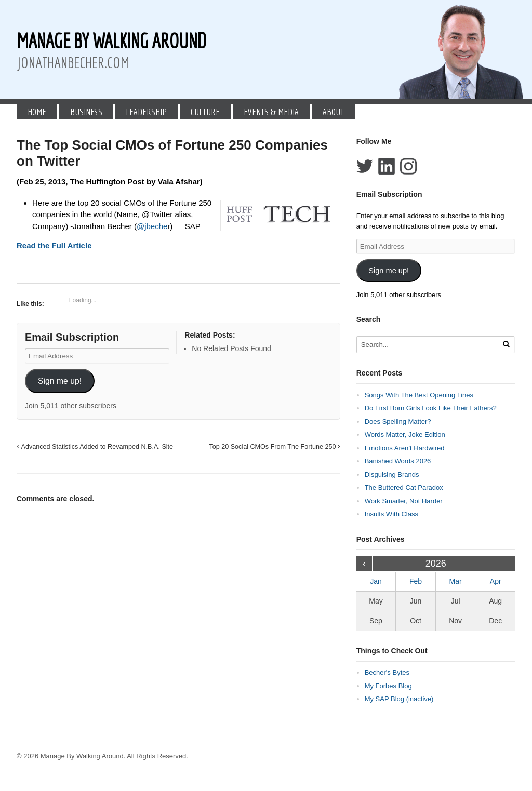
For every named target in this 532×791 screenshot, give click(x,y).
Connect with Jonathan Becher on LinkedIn (387, 166)
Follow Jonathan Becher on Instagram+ (408, 166)
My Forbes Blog (388, 686)
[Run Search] (506, 344)
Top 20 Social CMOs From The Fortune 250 (275, 447)
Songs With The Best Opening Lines (419, 395)
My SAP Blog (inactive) (399, 699)
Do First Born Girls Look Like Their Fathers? (431, 408)
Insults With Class (391, 514)
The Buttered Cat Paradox (404, 487)
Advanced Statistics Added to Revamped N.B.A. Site (95, 447)
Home (37, 112)
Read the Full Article (54, 245)
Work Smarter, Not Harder (404, 501)
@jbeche (152, 226)
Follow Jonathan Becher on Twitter (365, 166)
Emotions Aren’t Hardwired (405, 448)
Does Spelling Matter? (398, 421)
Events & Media (271, 112)
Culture (205, 112)
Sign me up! (60, 381)
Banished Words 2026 (398, 461)
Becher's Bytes (387, 672)
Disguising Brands (392, 474)
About (333, 112)
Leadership (146, 112)
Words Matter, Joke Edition (405, 434)
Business (86, 112)
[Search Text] (428, 345)
